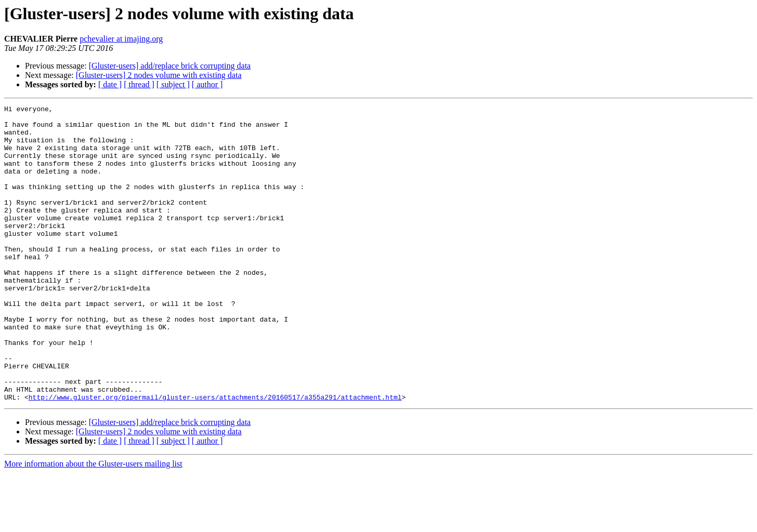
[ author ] (207, 84)
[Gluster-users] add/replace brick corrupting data (170, 66)
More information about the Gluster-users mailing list (93, 523)
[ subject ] (173, 84)
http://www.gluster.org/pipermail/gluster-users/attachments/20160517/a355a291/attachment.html (215, 456)
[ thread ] (139, 84)
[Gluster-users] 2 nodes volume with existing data (159, 75)
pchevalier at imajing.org (121, 39)
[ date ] (110, 84)
